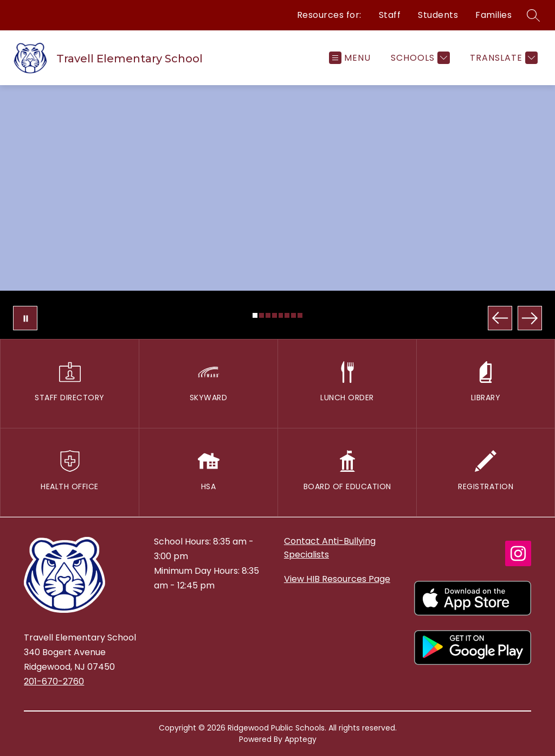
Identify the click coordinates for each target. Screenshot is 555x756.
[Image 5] (281, 315)
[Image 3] (268, 315)
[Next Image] (530, 318)
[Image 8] (300, 315)
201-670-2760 (54, 681)
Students (438, 15)
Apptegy (301, 739)
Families (493, 15)
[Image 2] (262, 315)
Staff (390, 15)
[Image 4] (275, 315)
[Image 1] (255, 315)
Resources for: (329, 15)
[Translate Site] (502, 58)
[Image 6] (287, 315)
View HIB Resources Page (337, 579)
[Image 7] (293, 315)
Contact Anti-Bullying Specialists (330, 548)
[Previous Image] (500, 318)
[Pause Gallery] (25, 318)
